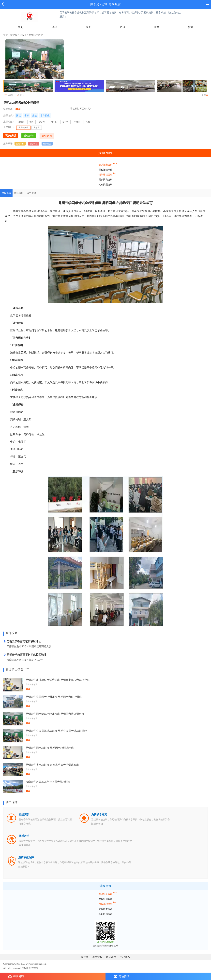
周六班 (42, 122)
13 (17, 95)
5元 (88, 109)
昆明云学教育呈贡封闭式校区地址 (25, 655)
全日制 (65, 122)
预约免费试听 (105, 153)
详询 (18, 109)
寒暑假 (77, 122)
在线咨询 (16, 977)
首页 (20, 27)
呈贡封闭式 (23, 128)
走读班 (37, 128)
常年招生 (45, 116)
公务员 (23, 35)
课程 (54, 27)
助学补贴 (34, 144)
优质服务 (47, 144)
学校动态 (125, 957)
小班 (27, 116)
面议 (18, 116)
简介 (89, 27)
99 (207, 95)
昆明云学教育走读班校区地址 (22, 642)
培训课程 (111, 957)
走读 (35, 116)
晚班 (31, 122)
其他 (88, 122)
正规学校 (20, 144)
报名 (191, 27)
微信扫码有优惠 (105, 942)
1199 (5, 95)
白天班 (22, 122)
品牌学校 (97, 957)
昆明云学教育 (112, 5)
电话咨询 (121, 976)
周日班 (54, 122)
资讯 (122, 27)
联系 (157, 27)
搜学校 (95, 5)
